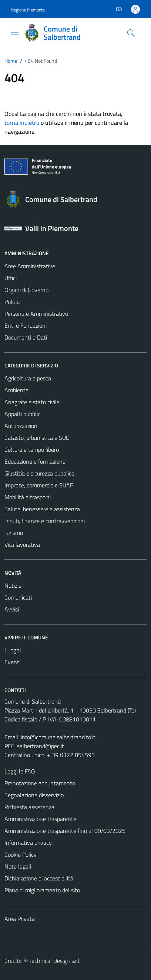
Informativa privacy (28, 843)
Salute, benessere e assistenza (42, 509)
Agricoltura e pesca (28, 378)
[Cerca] (131, 33)
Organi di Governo (26, 290)
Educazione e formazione (35, 461)
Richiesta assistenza (29, 807)
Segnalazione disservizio (34, 795)
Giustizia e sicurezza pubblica (39, 473)
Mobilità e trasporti (28, 497)
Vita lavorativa (22, 545)
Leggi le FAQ (20, 771)
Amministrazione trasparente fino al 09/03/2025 (65, 831)
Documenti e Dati (26, 337)
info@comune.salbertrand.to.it (58, 737)
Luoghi (13, 650)
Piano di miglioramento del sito (42, 890)
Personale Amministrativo (36, 314)
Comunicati (18, 597)
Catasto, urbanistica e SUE (37, 438)
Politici (12, 302)
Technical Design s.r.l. (55, 961)
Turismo (14, 533)
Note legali (18, 866)
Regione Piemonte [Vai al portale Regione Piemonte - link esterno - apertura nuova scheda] (28, 10)
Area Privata (20, 919)
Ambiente (16, 390)
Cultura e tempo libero (32, 450)
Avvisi (12, 609)
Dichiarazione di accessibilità (39, 878)
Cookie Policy (21, 854)
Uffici (11, 278)
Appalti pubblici (23, 414)
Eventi (12, 662)
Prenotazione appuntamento (40, 783)
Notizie (13, 585)
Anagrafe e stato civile (32, 402)
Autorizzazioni (21, 426)
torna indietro (22, 123)
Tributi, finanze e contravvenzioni (45, 521)
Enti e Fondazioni (26, 325)
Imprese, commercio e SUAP (39, 485)
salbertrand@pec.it (41, 746)
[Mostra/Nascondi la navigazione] (15, 32)
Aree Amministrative (30, 266)
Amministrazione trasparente (40, 819)
